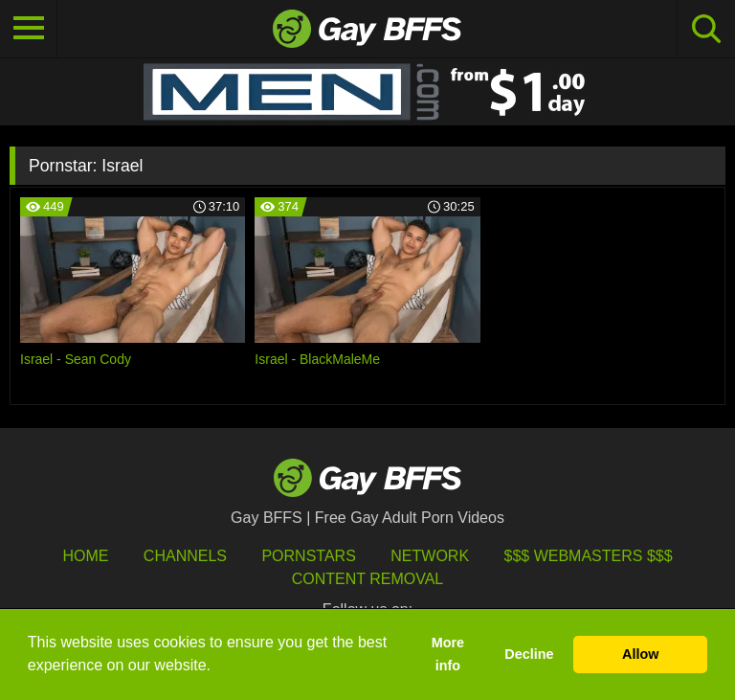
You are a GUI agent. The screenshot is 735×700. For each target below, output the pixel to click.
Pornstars (308, 556)
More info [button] (448, 654)
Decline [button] (529, 654)
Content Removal (368, 579)
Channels (185, 556)
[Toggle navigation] (29, 29)
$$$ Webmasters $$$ (589, 556)
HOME (85, 556)
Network (430, 556)
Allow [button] (640, 654)
